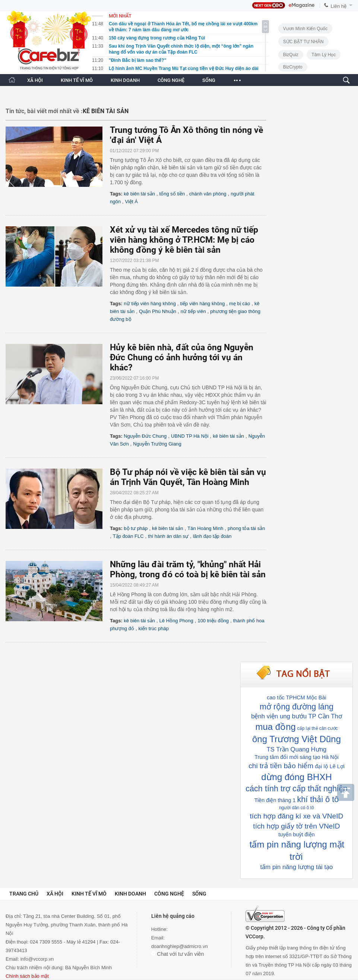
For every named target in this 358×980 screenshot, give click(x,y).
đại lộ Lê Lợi (330, 766)
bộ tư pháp (136, 528)
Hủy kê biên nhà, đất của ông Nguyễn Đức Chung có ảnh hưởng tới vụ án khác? (182, 357)
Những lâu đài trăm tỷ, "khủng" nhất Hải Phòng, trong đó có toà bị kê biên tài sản (188, 569)
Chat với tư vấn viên (178, 954)
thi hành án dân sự (168, 536)
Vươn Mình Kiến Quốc (305, 29)
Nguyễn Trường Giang (157, 444)
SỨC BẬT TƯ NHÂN (303, 42)
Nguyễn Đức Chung (145, 436)
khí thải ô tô (318, 799)
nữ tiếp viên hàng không (150, 304)
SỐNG (209, 80)
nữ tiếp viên (193, 311)
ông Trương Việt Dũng (297, 739)
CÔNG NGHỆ (171, 80)
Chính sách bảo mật (27, 976)
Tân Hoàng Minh (205, 528)
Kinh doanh (130, 894)
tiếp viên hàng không (203, 304)
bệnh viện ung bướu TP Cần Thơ (297, 716)
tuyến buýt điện (297, 834)
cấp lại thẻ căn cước (318, 728)
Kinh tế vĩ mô (89, 894)
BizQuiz (291, 55)
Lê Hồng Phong (176, 621)
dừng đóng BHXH (296, 777)
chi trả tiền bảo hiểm (281, 766)
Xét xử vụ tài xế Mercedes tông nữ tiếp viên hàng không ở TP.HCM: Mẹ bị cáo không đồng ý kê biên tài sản (184, 240)
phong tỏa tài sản (246, 528)
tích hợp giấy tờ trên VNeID (296, 826)
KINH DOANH (125, 80)
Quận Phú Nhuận (158, 311)
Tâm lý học (324, 55)
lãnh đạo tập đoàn (212, 536)
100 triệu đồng (213, 621)
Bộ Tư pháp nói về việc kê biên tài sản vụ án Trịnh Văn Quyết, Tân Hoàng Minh (188, 477)
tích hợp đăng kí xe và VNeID (297, 816)
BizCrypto (293, 67)
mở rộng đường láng (297, 707)
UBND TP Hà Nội (190, 436)
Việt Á (132, 202)
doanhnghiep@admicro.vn (180, 946)
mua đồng (275, 727)
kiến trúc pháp (153, 628)
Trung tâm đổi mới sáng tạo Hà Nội (297, 757)
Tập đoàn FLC (128, 536)
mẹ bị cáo (240, 304)
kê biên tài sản (139, 194)
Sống (199, 894)
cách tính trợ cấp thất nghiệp (296, 789)
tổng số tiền (172, 194)
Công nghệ (169, 894)
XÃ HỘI (35, 80)
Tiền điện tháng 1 (275, 800)
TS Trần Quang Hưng (297, 749)
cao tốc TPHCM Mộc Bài (296, 698)
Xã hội (55, 894)
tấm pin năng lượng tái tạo (297, 867)
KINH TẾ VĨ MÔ (77, 80)
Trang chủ (24, 894)
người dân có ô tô (297, 808)
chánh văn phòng (208, 194)
